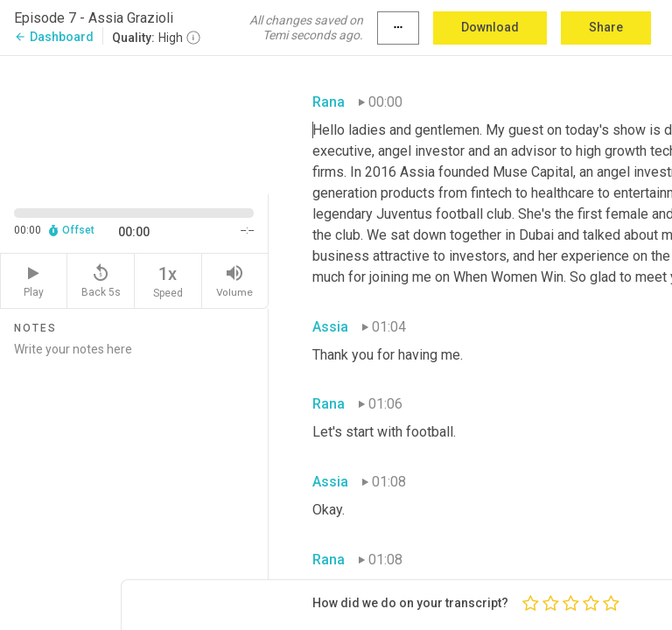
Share (606, 27)
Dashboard (54, 37)
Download (490, 27)
